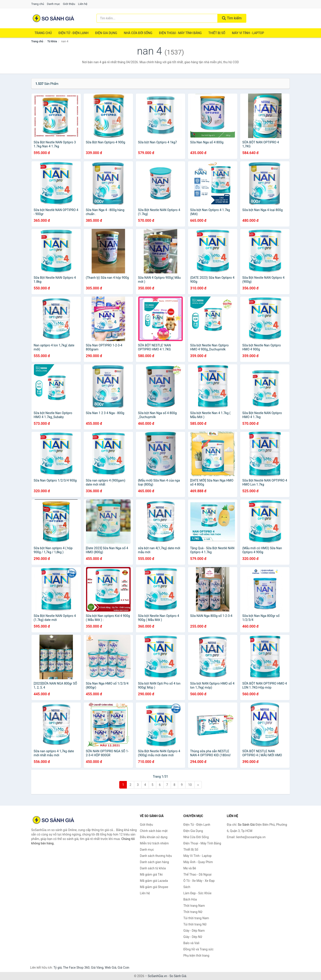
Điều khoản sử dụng (154, 837)
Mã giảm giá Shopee (154, 887)
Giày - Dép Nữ (193, 937)
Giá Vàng (97, 968)
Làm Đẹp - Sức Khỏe (198, 893)
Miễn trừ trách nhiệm (154, 843)
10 (190, 785)
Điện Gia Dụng (106, 33)
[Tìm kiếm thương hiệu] (157, 18)
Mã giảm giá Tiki (151, 874)
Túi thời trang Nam (196, 918)
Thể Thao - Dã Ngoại (198, 874)
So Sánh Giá (178, 976)
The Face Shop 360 (76, 968)
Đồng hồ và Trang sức (199, 949)
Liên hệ (83, 4)
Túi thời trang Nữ (195, 924)
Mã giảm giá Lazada (154, 881)
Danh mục (54, 4)
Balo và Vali (191, 943)
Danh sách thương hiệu (156, 856)
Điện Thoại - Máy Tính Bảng (180, 33)
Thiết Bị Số (217, 33)
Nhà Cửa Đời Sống (138, 33)
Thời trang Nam (194, 906)
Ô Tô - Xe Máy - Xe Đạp (199, 881)
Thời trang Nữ (193, 912)
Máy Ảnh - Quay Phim (198, 862)
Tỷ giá (58, 968)
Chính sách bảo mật (154, 831)
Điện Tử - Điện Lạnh (73, 33)
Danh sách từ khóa (153, 868)
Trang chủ (38, 4)
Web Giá (111, 968)
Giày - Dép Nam (194, 931)
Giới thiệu (69, 4)
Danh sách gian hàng (154, 862)
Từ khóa (52, 41)
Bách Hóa (190, 899)
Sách (187, 887)
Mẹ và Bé (190, 868)
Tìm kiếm (232, 18)
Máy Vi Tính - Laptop (248, 33)
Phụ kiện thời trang (196, 956)
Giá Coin (123, 968)
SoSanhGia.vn (157, 976)
